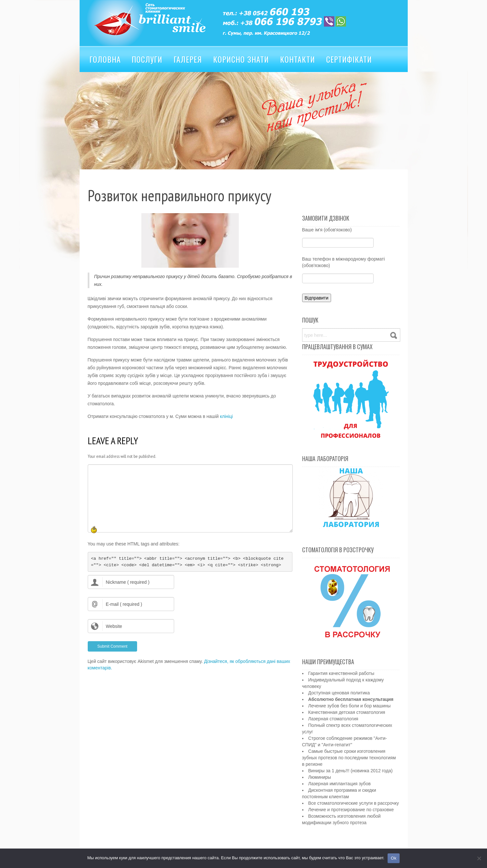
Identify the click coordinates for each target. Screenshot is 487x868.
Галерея (188, 59)
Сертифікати (349, 59)
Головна (105, 59)
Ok (394, 858)
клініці (226, 416)
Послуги (147, 59)
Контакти (298, 59)
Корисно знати (241, 59)
